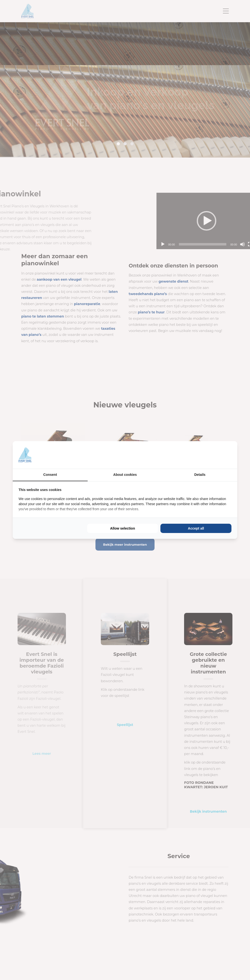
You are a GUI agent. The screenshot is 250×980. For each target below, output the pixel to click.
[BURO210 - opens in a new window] (213, 455)
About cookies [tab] (125, 475)
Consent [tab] (50, 475)
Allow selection (123, 528)
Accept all (196, 528)
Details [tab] (200, 475)
